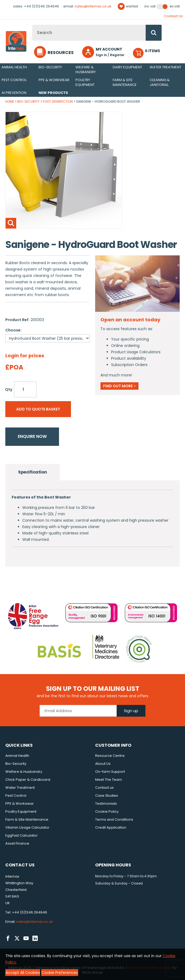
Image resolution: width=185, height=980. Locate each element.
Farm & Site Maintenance (125, 82)
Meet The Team (109, 780)
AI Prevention (14, 93)
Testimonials (106, 803)
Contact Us (173, 16)
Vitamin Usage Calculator (27, 827)
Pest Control (14, 80)
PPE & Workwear (54, 80)
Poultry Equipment (85, 82)
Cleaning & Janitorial (160, 82)
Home (10, 101)
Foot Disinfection (58, 101)
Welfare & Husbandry (86, 70)
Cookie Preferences (60, 973)
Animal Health (14, 67)
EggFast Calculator (22, 835)
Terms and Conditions (114, 819)
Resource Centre (110, 756)
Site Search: (32, 25)
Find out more (119, 386)
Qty (9, 389)
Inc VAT (150, 6)
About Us (103, 764)
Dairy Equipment (127, 67)
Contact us (104, 788)
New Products (53, 93)
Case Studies (107, 796)
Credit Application (111, 827)
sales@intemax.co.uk (93, 6)
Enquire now (32, 436)
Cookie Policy (107, 811)
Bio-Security (50, 67)
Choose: (13, 330)
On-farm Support (110, 772)
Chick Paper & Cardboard (28, 780)
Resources (61, 53)
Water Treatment (165, 67)
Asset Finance (17, 843)
